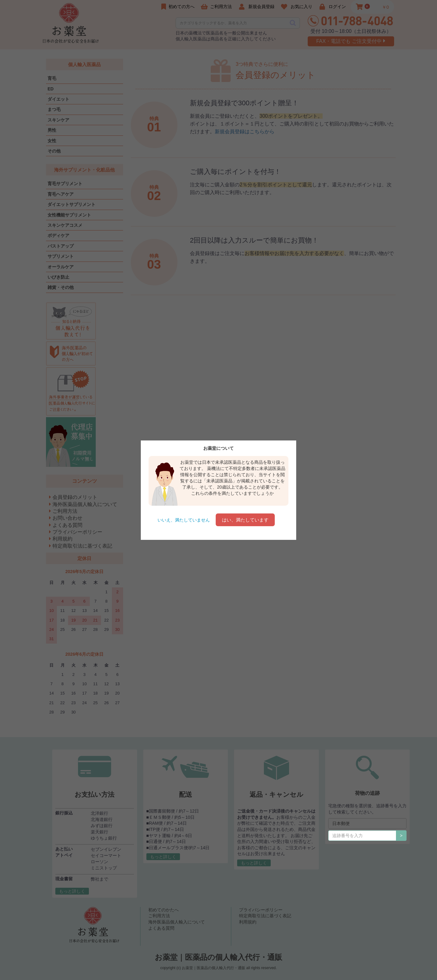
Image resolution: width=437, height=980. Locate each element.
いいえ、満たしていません (184, 520)
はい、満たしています (245, 520)
